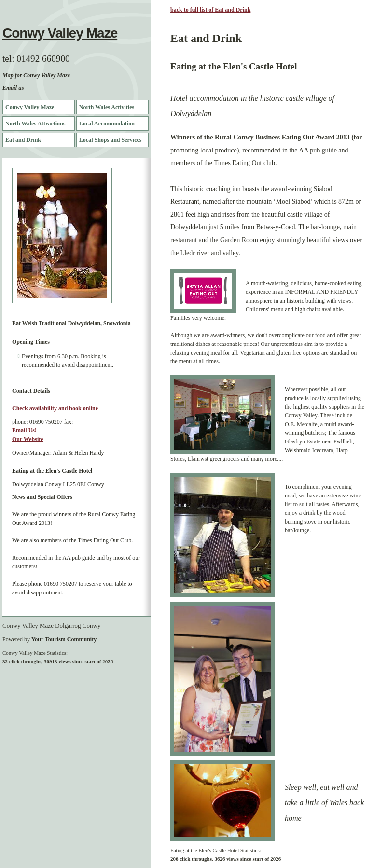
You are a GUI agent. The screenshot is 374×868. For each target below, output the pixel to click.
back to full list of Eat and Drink (210, 10)
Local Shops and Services (111, 140)
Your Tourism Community (64, 639)
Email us (13, 88)
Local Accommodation (107, 124)
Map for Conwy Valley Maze (36, 75)
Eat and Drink (23, 140)
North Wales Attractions (35, 124)
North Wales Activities (107, 107)
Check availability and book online (55, 408)
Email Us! (24, 430)
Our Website (28, 439)
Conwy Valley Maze (60, 33)
